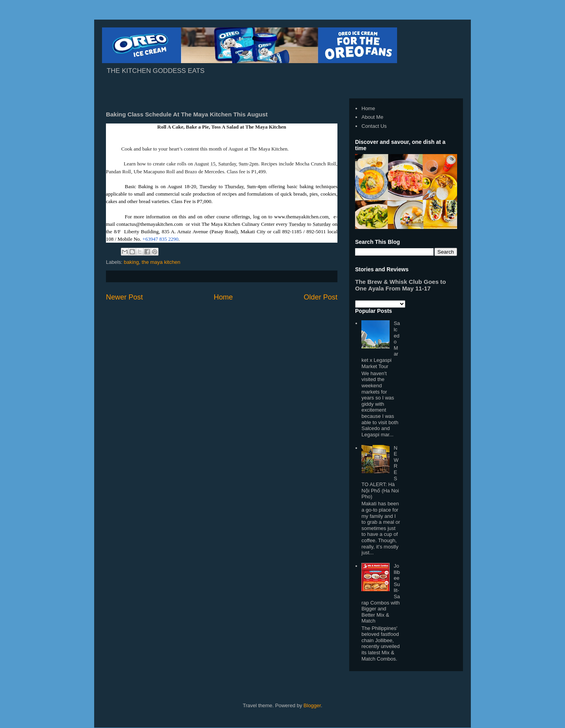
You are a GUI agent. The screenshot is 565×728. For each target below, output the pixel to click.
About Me (372, 117)
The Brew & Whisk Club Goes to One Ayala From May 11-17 (400, 285)
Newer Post (124, 297)
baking (131, 262)
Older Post (321, 297)
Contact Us (374, 126)
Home (223, 297)
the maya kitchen (161, 262)
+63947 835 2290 (160, 239)
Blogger (312, 705)
